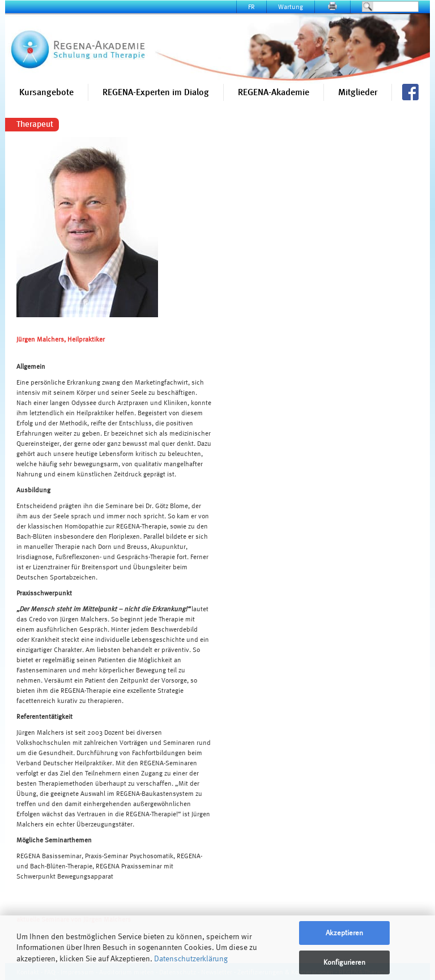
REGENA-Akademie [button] (274, 92)
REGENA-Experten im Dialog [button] (156, 92)
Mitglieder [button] (358, 92)
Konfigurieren (344, 962)
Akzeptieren (344, 933)
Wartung (291, 7)
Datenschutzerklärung (191, 958)
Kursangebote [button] (46, 92)
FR (251, 7)
